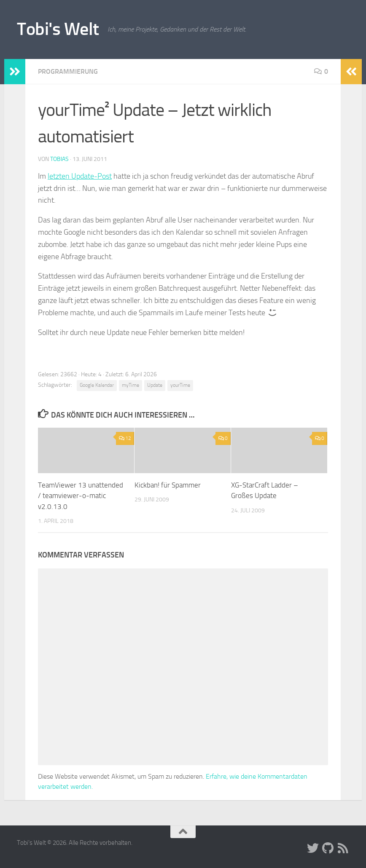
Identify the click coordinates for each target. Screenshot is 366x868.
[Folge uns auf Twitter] (313, 848)
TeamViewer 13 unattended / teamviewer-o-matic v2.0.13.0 (81, 496)
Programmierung (68, 71)
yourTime (180, 385)
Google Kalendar (97, 385)
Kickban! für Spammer (168, 485)
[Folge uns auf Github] (328, 848)
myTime (131, 385)
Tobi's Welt (58, 29)
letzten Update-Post (80, 176)
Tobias (59, 159)
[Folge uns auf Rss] (343, 848)
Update (155, 385)
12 (125, 438)
